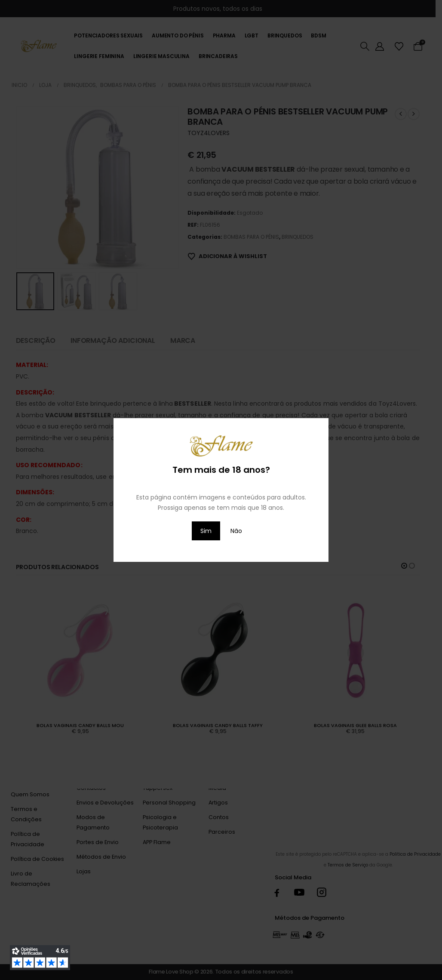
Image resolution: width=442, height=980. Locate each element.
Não (236, 531)
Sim (206, 531)
